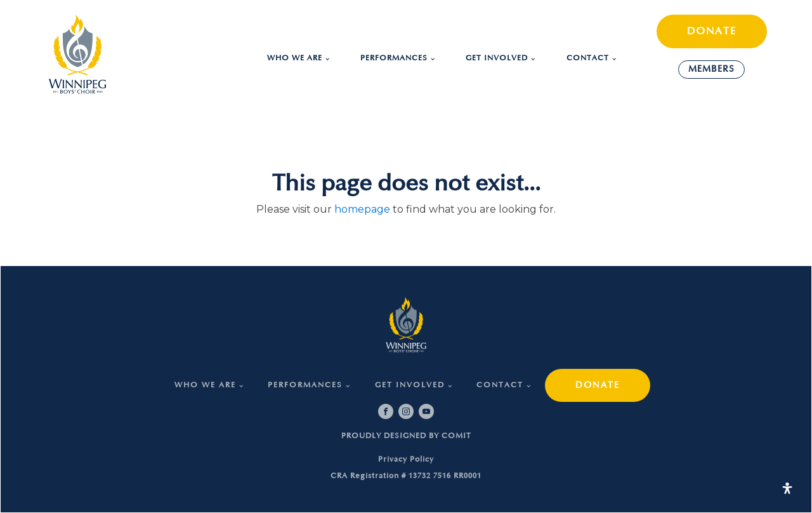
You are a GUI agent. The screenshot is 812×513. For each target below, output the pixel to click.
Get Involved (497, 58)
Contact (588, 58)
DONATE (712, 31)
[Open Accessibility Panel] (787, 488)
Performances (394, 58)
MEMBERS (711, 69)
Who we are (295, 58)
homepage (362, 209)
